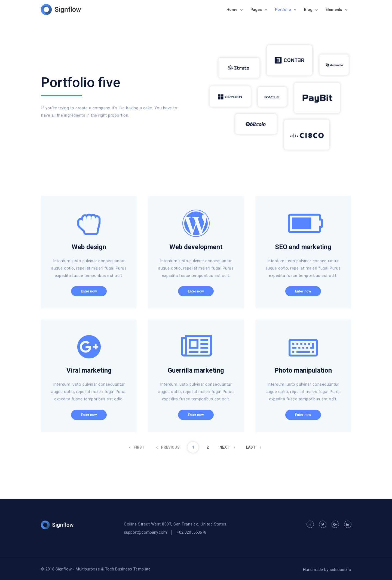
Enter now (89, 291)
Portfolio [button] (283, 10)
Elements (334, 10)
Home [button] (232, 10)
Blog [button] (309, 10)
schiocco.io (340, 570)
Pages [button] (257, 10)
